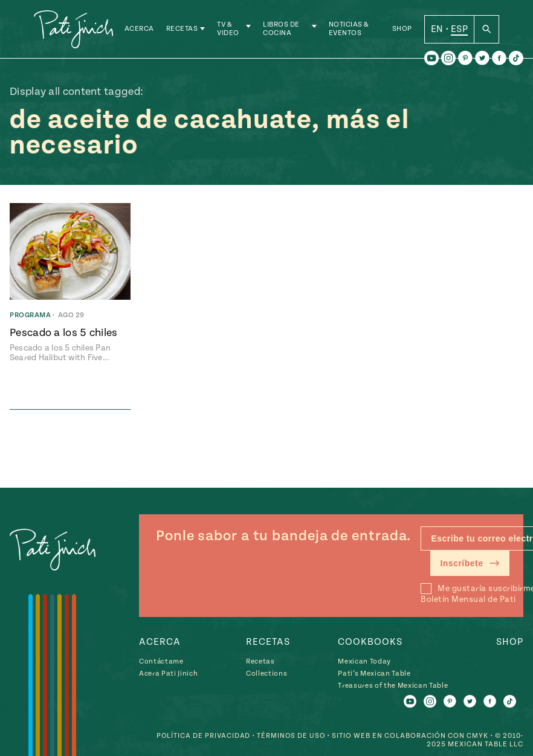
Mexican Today (364, 661)
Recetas (185, 30)
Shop (402, 30)
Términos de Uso (290, 736)
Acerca (142, 30)
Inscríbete (470, 563)
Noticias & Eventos (349, 30)
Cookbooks (370, 642)
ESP (459, 30)
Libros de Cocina (283, 30)
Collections (266, 674)
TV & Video (231, 30)
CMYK (477, 736)
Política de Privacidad (202, 736)
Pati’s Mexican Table (374, 674)
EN (437, 30)
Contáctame (161, 661)
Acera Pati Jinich (168, 674)
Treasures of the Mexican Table (393, 686)
